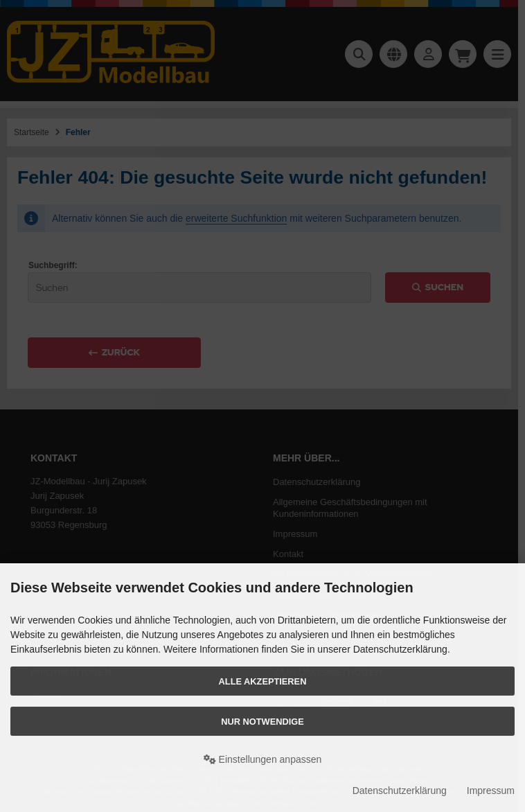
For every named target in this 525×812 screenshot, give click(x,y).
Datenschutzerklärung (400, 791)
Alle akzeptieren (263, 681)
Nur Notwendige (262, 722)
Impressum (491, 791)
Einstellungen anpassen (263, 759)
